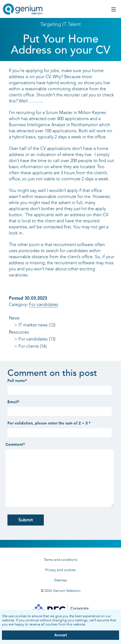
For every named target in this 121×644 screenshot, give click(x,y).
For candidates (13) (37, 339)
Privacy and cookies (60, 570)
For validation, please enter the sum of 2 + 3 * (49, 423)
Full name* (17, 381)
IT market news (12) (37, 325)
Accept (61, 635)
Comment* (15, 444)
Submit (26, 520)
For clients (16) (33, 346)
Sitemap (60, 580)
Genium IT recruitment (23, 10)
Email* (13, 402)
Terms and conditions (61, 560)
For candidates (44, 304)
